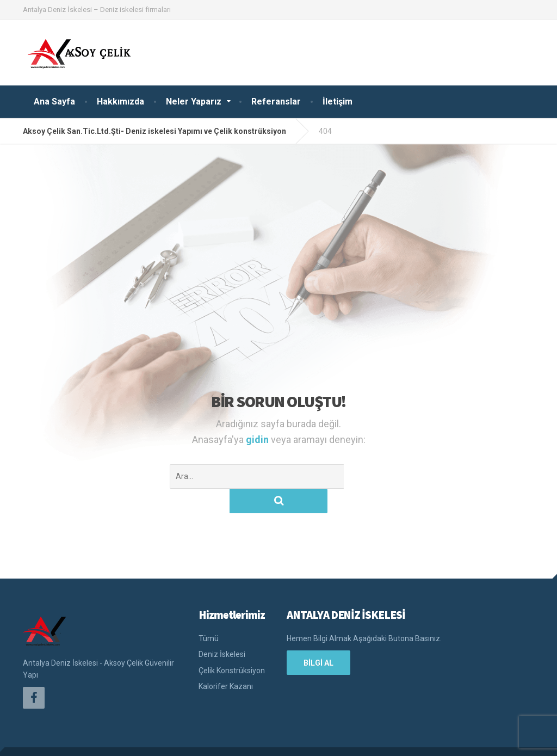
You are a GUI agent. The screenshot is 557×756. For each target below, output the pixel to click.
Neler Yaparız (194, 102)
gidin (258, 440)
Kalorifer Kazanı (226, 662)
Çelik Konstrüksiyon (232, 646)
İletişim (338, 102)
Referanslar (276, 102)
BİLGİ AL (318, 638)
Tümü (209, 614)
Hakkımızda (120, 102)
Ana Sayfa (54, 102)
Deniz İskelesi (222, 630)
